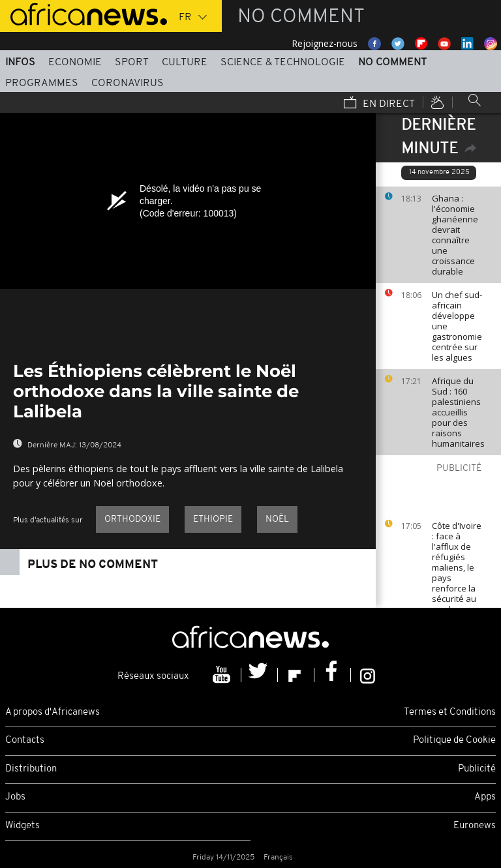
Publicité (477, 769)
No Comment (392, 63)
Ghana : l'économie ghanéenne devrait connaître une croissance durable (455, 235)
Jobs (15, 797)
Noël (277, 519)
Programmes (42, 83)
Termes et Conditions (450, 712)
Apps (485, 797)
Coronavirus (128, 83)
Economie (75, 63)
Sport (132, 63)
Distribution (31, 769)
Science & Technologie (283, 63)
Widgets (23, 826)
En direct (379, 104)
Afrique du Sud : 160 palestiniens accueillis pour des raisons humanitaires (458, 412)
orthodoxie (132, 519)
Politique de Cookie (454, 741)
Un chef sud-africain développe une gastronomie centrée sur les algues (457, 326)
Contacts (25, 741)
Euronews (475, 826)
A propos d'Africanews (53, 712)
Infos (20, 63)
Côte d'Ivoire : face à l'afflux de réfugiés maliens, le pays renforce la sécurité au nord (457, 567)
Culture (185, 63)
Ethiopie (213, 519)
